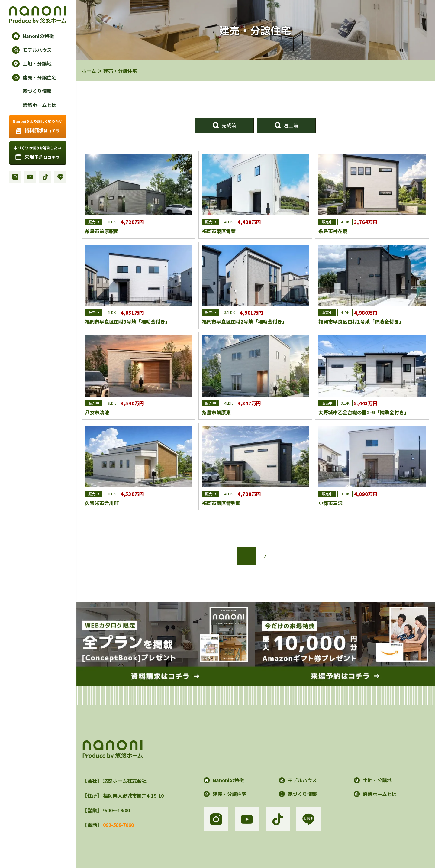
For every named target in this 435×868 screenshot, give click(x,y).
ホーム (89, 71)
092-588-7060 (118, 825)
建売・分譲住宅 (120, 71)
